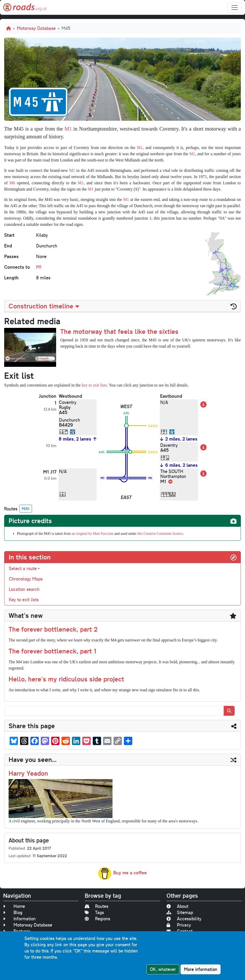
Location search (24, 589)
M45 (26, 509)
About (177, 906)
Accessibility (184, 919)
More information (201, 969)
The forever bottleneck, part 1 (52, 651)
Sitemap (180, 912)
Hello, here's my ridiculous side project (66, 679)
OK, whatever (163, 969)
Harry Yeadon (28, 773)
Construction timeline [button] (44, 306)
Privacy (179, 925)
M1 (68, 129)
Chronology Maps (26, 579)
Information (19, 919)
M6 (12, 183)
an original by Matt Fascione (93, 534)
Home (14, 906)
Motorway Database (36, 28)
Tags (94, 912)
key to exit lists (94, 385)
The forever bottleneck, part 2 (53, 629)
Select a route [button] (23, 568)
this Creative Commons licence (160, 534)
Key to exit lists (24, 600)
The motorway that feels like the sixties (119, 331)
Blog (13, 912)
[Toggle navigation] (235, 8)
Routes (97, 906)
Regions (97, 919)
